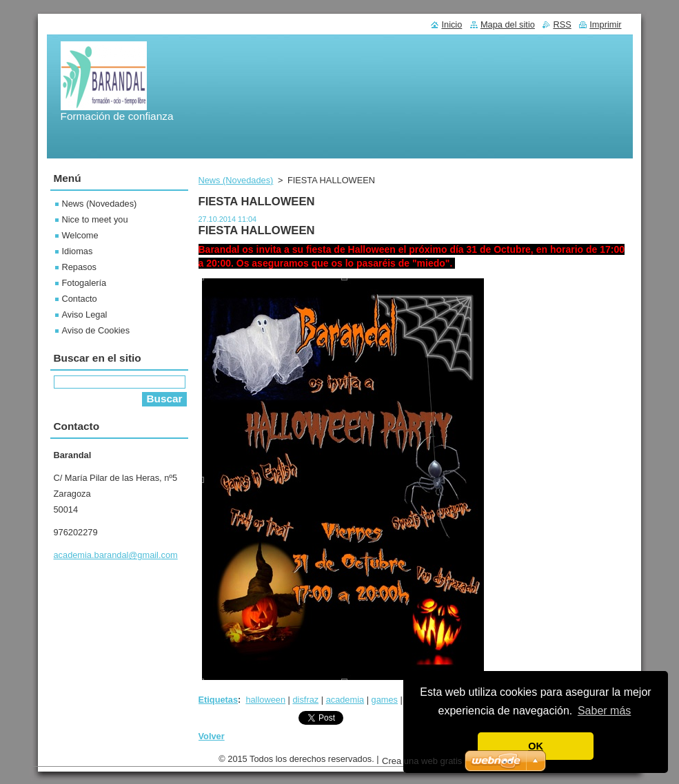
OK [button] (536, 746)
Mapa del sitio (508, 24)
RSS (562, 24)
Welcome (80, 235)
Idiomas (78, 251)
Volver (212, 736)
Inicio (452, 24)
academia (345, 700)
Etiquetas (219, 700)
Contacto (80, 299)
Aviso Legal (85, 314)
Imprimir (605, 24)
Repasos (80, 267)
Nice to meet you (95, 219)
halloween (265, 700)
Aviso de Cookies (96, 330)
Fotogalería (84, 283)
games (385, 700)
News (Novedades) (236, 180)
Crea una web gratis (422, 764)
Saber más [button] (604, 711)
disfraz (305, 700)
